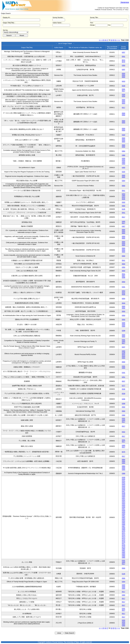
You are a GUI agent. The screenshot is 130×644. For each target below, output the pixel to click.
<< (100, 40)
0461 (123, 516)
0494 (123, 463)
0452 (123, 500)
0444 (123, 486)
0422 (123, 432)
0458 (123, 510)
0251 (123, 377)
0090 (123, 461)
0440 (123, 479)
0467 (123, 526)
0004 (123, 299)
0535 (123, 199)
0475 (123, 540)
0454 (123, 504)
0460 (123, 514)
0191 (123, 89)
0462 (123, 517)
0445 (123, 488)
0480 (123, 549)
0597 (123, 276)
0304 (123, 151)
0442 (123, 483)
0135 (123, 209)
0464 (123, 521)
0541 (123, 57)
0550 (123, 75)
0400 (123, 168)
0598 (123, 277)
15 (103, 40)
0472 (123, 535)
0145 (123, 574)
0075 (123, 452)
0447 (123, 491)
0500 (123, 74)
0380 (123, 155)
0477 (123, 544)
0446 (123, 490)
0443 (123, 484)
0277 (123, 386)
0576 (123, 62)
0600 (123, 77)
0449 (123, 495)
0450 (123, 497)
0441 (123, 481)
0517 (123, 91)
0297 (123, 70)
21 (116, 40)
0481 (123, 550)
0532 (123, 354)
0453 (123, 502)
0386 (123, 473)
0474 (123, 538)
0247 (123, 347)
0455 (123, 505)
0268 (123, 404)
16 (105, 40)
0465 (123, 523)
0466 (123, 524)
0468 (123, 528)
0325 (123, 172)
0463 (123, 519)
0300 (123, 162)
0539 (123, 86)
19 (111, 40)
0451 (123, 498)
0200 (123, 95)
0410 (123, 81)
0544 (123, 356)
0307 (123, 226)
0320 (123, 135)
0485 (123, 557)
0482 (123, 552)
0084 (123, 460)
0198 (123, 353)
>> (119, 40)
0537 (123, 381)
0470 (123, 531)
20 (114, 40)
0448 (123, 493)
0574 (123, 60)
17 (107, 40)
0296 (123, 399)
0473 (123, 537)
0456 (123, 507)
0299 (123, 331)
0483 (123, 554)
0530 (123, 303)
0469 (123, 530)
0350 (123, 65)
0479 (123, 547)
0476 (123, 542)
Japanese (125, 2)
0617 (123, 343)
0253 (123, 194)
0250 (123, 96)
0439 (123, 477)
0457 (123, 509)
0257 (123, 52)
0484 (123, 556)
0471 (123, 533)
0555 (123, 358)
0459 (123, 512)
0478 (123, 545)
